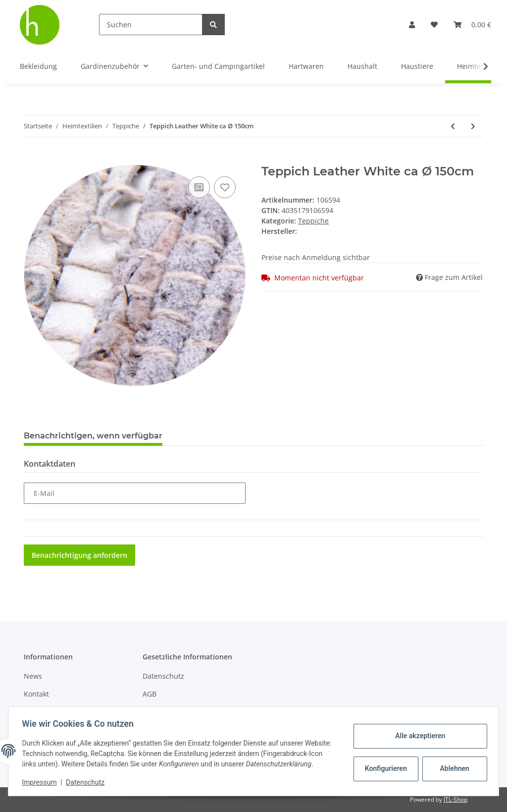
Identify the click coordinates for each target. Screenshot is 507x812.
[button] (412, 25)
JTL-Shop (456, 799)
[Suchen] (151, 25)
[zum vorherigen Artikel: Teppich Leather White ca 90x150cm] (453, 126)
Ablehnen (452, 763)
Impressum (42, 782)
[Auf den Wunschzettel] (225, 187)
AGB (150, 694)
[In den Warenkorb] (32, 159)
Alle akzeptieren (418, 731)
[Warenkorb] (472, 25)
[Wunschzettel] (434, 25)
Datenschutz (163, 676)
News (33, 676)
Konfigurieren (384, 763)
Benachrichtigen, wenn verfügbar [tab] (93, 436)
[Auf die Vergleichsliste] (199, 187)
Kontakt (36, 694)
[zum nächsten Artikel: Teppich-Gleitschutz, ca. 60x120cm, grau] (473, 126)
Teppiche (313, 221)
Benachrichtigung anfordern (79, 555)
